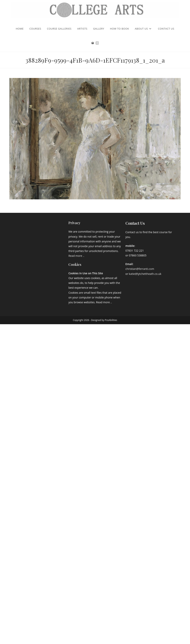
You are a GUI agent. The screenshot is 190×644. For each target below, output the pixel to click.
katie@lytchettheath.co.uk (145, 274)
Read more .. (76, 256)
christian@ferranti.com (140, 269)
